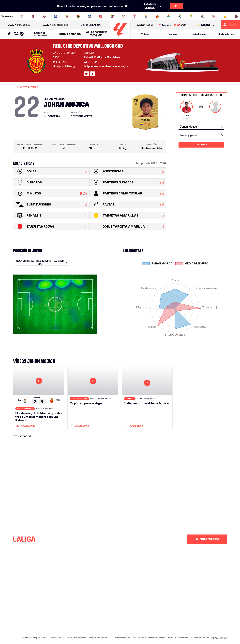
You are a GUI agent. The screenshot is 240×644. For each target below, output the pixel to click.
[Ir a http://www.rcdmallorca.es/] (157, 16)
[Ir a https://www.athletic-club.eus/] (22, 16)
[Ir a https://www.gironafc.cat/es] (101, 16)
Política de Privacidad (178, 638)
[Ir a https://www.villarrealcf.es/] (236, 16)
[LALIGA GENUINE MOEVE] (96, 34)
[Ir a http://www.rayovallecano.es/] (123, 16)
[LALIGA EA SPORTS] (15, 34)
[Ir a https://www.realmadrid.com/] (180, 16)
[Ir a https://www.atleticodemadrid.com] (33, 16)
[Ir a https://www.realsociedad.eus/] (202, 16)
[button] (15, 34)
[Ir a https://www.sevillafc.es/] (214, 16)
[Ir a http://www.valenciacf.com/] (225, 16)
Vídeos (145, 34)
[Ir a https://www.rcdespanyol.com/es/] (146, 16)
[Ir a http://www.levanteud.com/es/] (112, 16)
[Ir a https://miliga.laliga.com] (230, 25)
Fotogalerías (226, 34)
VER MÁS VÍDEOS (23, 436)
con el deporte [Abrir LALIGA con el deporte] (55, 25)
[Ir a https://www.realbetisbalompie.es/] (168, 16)
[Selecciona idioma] (207, 25)
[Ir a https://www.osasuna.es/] (44, 16)
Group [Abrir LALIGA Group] (145, 25)
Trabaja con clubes (98, 638)
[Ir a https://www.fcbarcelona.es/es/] (78, 16)
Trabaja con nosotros (76, 638)
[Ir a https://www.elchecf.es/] (67, 16)
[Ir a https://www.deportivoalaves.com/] (56, 16)
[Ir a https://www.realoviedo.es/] (191, 16)
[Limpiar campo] (222, 127)
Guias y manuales (122, 638)
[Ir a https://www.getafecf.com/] (90, 16)
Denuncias (26, 638)
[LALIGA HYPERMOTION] (42, 34)
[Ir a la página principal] (120, 37)
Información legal (157, 638)
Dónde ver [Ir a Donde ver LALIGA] (91, 25)
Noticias (172, 34)
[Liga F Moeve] (69, 34)
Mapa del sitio (40, 638)
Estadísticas (199, 34)
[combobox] (201, 127)
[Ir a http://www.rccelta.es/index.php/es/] (135, 16)
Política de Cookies (200, 638)
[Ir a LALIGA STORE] (172, 25)
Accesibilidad (139, 638)
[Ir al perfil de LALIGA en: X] (86, 74)
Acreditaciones (56, 638)
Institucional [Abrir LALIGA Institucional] (19, 25)
